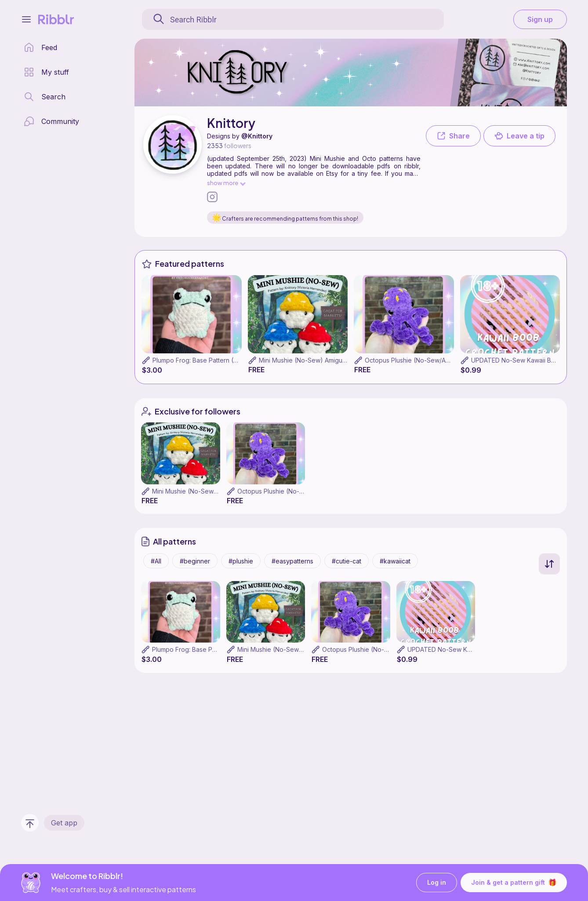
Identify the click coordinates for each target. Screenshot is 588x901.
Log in (437, 883)
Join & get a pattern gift (514, 883)
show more (226, 183)
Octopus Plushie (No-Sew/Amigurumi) (419, 360)
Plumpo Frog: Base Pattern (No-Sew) (206, 360)
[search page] (45, 97)
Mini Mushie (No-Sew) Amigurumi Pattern (318, 360)
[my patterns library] (46, 72)
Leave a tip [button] (519, 136)
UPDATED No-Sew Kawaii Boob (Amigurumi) (471, 649)
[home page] (40, 47)
